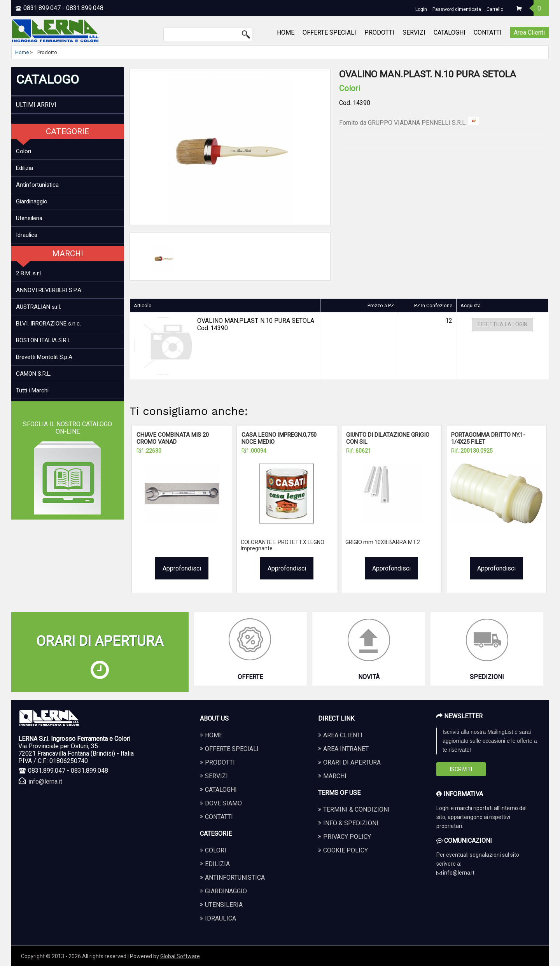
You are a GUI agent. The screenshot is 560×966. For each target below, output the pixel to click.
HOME (286, 32)
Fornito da (409, 123)
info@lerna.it (45, 781)
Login (421, 9)
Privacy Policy (347, 837)
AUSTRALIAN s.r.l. (38, 307)
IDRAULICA (220, 918)
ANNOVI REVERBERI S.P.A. (49, 290)
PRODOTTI (379, 32)
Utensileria (29, 218)
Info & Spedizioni (351, 823)
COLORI (216, 850)
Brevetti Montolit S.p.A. (45, 357)
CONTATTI (488, 32)
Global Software (180, 956)
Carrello (495, 9)
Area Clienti (529, 32)
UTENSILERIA (224, 905)
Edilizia (24, 168)
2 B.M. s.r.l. (29, 273)
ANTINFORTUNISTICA (235, 878)
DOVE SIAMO (223, 803)
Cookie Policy (346, 850)
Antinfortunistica (37, 185)
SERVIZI (414, 32)
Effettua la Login (502, 325)
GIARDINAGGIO (226, 891)
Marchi (335, 776)
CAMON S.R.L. (34, 374)
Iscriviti (461, 769)
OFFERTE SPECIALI (329, 32)
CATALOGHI (450, 32)
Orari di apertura (352, 762)
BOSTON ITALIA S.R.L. (44, 340)
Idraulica (27, 235)
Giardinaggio (32, 201)
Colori (24, 151)
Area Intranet (346, 749)
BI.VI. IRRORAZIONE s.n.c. (48, 324)
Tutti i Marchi (32, 390)
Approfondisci (182, 568)
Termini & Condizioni (356, 809)
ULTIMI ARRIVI (36, 105)
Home (22, 52)
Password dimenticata (457, 9)
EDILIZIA (217, 864)
